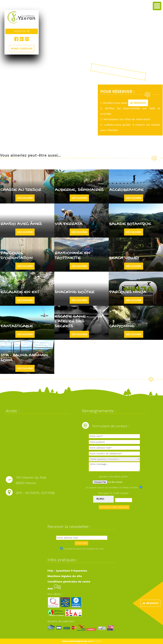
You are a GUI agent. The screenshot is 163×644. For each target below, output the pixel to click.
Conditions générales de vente (69, 582)
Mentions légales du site (65, 576)
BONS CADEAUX (22, 48)
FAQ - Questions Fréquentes (67, 571)
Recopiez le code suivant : (114, 493)
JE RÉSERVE (138, 103)
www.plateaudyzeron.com (77, 641)
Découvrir (25, 198)
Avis (54, 589)
